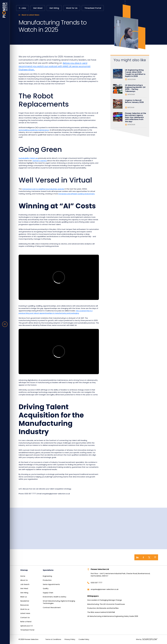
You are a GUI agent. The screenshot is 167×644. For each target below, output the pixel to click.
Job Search (25, 584)
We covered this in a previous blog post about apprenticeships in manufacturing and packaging (56, 312)
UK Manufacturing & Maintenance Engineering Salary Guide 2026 (113, 616)
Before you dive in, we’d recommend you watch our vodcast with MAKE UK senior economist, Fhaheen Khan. (55, 66)
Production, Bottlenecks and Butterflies (103, 608)
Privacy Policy (70, 639)
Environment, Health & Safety (55, 597)
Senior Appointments (51, 584)
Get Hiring (24, 593)
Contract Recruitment (52, 607)
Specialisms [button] (48, 570)
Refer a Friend (26, 622)
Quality (46, 588)
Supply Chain (48, 593)
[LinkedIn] (137, 557)
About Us (24, 580)
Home (23, 576)
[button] (22, 8)
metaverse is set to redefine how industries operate (43, 189)
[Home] (5, 10)
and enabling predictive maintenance (34, 130)
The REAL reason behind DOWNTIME (101, 612)
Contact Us (25, 617)
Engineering (47, 576)
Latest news (25, 613)
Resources (25, 605)
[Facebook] (143, 557)
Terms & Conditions (53, 639)
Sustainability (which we (28, 158)
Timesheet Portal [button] (93, 8)
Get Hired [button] (38, 8)
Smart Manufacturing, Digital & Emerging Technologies (59, 602)
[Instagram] (155, 557)
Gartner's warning (40, 161)
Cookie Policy (84, 639)
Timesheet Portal (27, 630)
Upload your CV (27, 626)
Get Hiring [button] (54, 8)
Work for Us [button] (72, 8)
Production (47, 580)
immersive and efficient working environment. (77, 194)
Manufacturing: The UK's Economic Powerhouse (106, 604)
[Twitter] (149, 557)
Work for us (25, 609)
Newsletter (25, 601)
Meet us (24, 597)
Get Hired (24, 588)
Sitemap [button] (24, 570)
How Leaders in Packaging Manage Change (105, 600)
